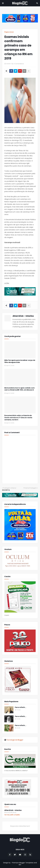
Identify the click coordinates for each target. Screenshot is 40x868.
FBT (20, 865)
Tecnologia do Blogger (14, 740)
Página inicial (9, 32)
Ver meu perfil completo (12, 815)
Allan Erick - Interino (23, 316)
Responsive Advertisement (20, 826)
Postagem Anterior (10, 488)
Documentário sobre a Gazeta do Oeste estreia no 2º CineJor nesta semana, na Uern (18, 418)
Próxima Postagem (30, 488)
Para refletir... (21, 707)
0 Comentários (19, 64)
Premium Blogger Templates (23, 863)
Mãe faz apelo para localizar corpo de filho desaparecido (20, 361)
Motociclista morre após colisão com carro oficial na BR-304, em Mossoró (19, 389)
